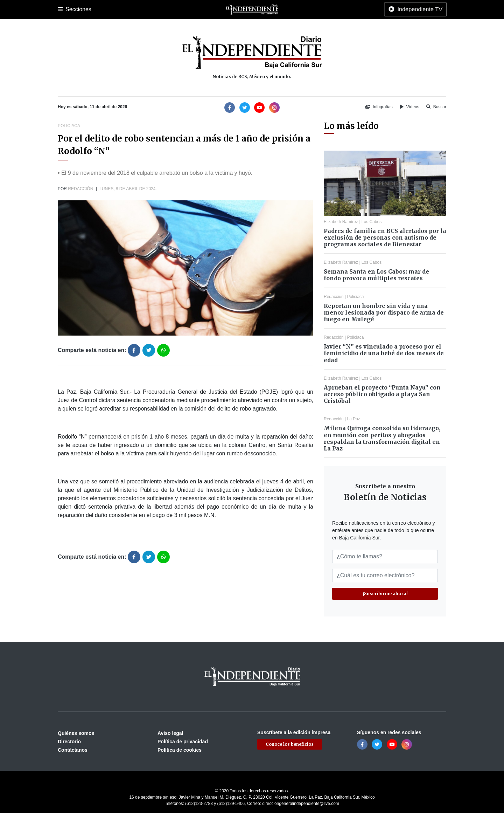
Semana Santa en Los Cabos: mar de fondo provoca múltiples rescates (376, 275)
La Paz (88, 9)
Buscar (436, 107)
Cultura (189, 9)
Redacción (80, 189)
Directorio (69, 742)
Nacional (212, 9)
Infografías (379, 107)
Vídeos (409, 107)
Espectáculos (298, 9)
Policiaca (140, 9)
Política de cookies (180, 750)
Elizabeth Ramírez (341, 222)
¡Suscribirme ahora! (385, 594)
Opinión (269, 9)
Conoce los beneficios (290, 744)
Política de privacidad (183, 742)
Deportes (166, 9)
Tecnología (330, 9)
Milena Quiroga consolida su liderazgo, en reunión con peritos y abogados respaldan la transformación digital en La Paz (382, 438)
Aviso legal (170, 733)
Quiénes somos (76, 733)
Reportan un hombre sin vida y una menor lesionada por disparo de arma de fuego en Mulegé (384, 312)
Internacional (241, 9)
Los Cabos (113, 9)
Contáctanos (73, 750)
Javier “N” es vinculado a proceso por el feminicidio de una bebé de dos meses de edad (384, 353)
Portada (66, 9)
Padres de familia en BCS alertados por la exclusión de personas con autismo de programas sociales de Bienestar (385, 237)
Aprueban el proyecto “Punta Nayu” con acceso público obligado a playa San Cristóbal (382, 394)
